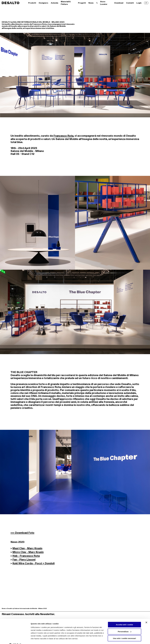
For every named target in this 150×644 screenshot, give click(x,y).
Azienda (54, 3)
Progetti (82, 3)
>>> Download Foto (22, 534)
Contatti (130, 3)
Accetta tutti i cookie (125, 619)
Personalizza (125, 626)
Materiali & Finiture (66, 3)
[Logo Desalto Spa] (11, 3)
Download (119, 3)
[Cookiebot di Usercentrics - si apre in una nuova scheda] (15, 639)
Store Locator (104, 3)
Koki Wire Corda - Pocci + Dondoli (34, 564)
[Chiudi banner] (146, 617)
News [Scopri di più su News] (4, 609)
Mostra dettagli (37, 639)
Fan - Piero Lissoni (24, 561)
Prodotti (32, 3)
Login (139, 3)
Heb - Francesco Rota (26, 557)
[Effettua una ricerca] (97, 3)
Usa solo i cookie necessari (124, 633)
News (91, 3)
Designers (43, 3)
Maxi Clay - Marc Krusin (27, 549)
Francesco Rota (63, 136)
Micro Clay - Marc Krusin (28, 553)
